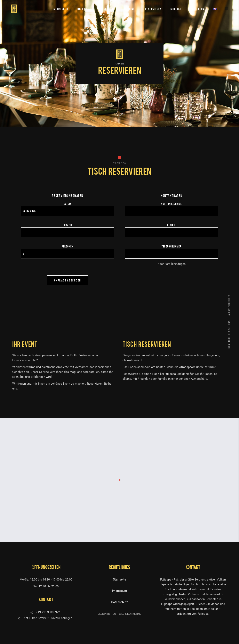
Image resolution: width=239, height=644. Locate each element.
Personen (68, 246)
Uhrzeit (68, 225)
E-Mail (171, 225)
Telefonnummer (172, 246)
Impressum (119, 591)
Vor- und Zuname (171, 204)
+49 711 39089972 (229, 305)
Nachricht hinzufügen (171, 264)
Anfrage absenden (68, 280)
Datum (68, 204)
